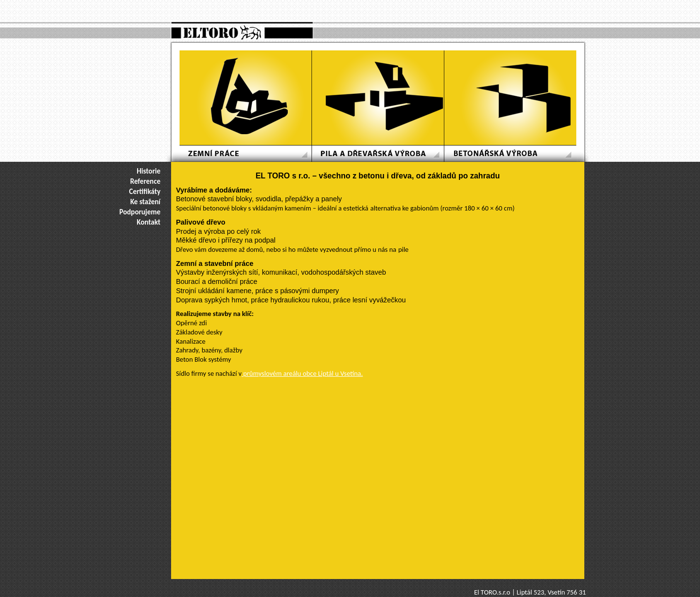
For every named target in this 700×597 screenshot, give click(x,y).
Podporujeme (140, 212)
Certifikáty (145, 192)
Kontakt (149, 222)
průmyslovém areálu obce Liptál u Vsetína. (302, 373)
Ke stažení (145, 202)
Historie (149, 171)
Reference (145, 181)
